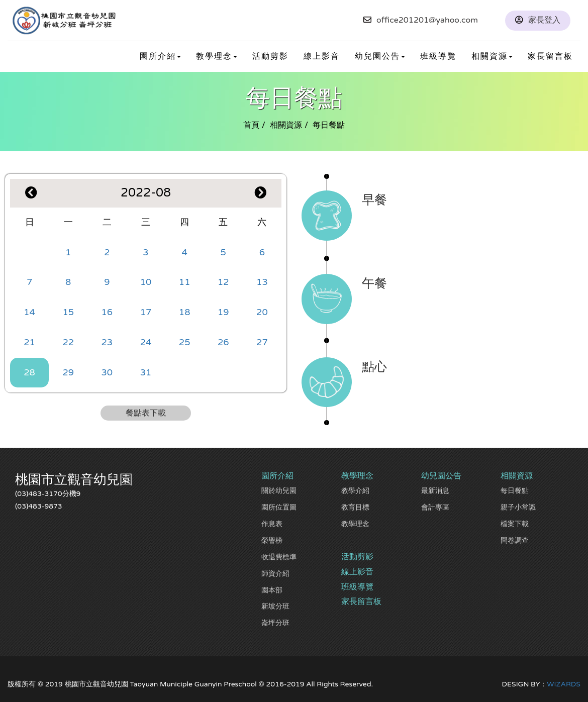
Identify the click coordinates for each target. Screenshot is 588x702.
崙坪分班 (275, 623)
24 (146, 342)
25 (185, 342)
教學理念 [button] (217, 56)
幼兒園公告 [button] (380, 56)
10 (146, 282)
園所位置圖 (279, 507)
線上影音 (322, 56)
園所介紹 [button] (160, 56)
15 (68, 312)
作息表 (272, 524)
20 (262, 312)
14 (29, 312)
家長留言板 (550, 56)
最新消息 (435, 491)
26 (223, 342)
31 (146, 372)
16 (107, 312)
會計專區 (435, 507)
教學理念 (355, 524)
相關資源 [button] (492, 56)
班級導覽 (438, 56)
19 (223, 312)
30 (107, 372)
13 (262, 282)
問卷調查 (515, 540)
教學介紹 (355, 491)
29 (68, 372)
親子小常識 (518, 507)
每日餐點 (515, 491)
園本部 (272, 590)
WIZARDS (564, 684)
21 (29, 342)
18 (185, 312)
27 (262, 342)
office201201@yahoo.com (427, 20)
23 (107, 342)
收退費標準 (279, 557)
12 (223, 282)
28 (29, 372)
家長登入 (544, 20)
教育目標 (355, 507)
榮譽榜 (272, 540)
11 (185, 282)
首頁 (251, 125)
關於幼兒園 (279, 491)
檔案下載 (515, 524)
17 (146, 312)
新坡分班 (275, 606)
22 (68, 342)
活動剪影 (270, 56)
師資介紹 (275, 574)
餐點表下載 (146, 413)
